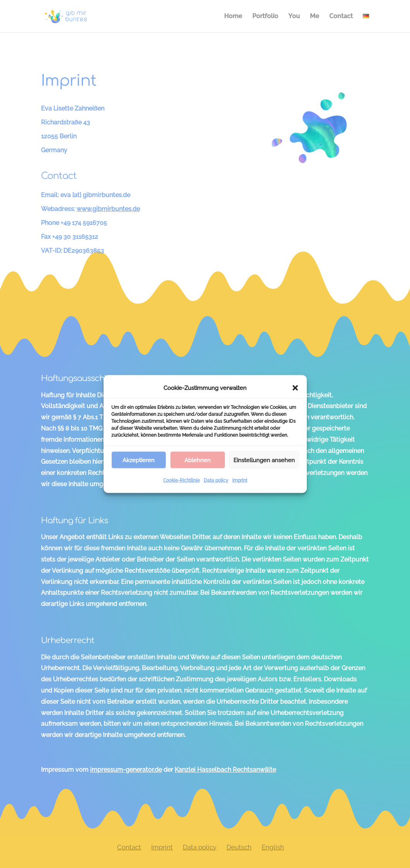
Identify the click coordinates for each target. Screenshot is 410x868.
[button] (295, 388)
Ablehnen (197, 460)
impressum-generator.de (126, 770)
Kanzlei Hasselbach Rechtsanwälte (225, 770)
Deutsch (239, 847)
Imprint (240, 480)
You (294, 17)
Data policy (216, 480)
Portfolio (265, 17)
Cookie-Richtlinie (181, 480)
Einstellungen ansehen (264, 460)
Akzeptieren (139, 460)
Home (233, 17)
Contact (341, 17)
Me (315, 17)
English (273, 847)
